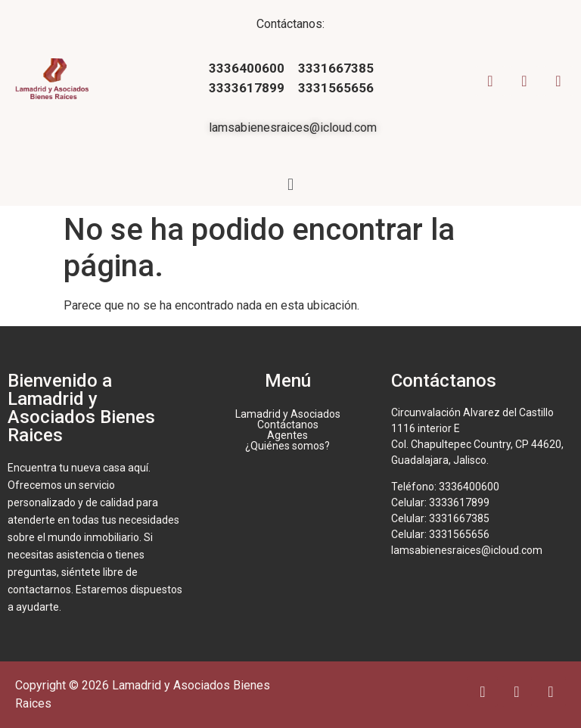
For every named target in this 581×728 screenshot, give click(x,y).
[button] (290, 184)
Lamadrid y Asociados (288, 414)
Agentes (287, 435)
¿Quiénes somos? (287, 446)
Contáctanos (288, 425)
